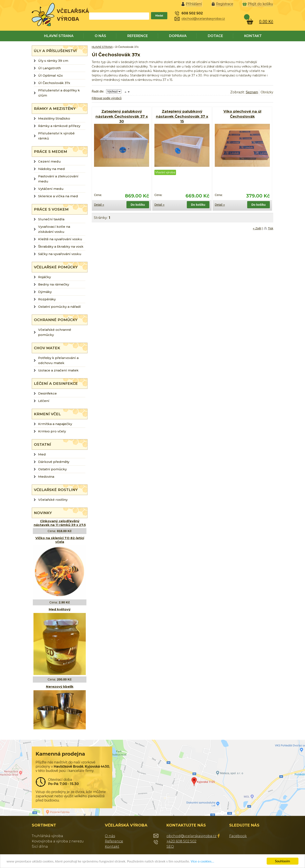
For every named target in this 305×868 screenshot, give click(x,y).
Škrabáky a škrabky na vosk (61, 246)
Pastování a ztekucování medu (58, 179)
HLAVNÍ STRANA (59, 36)
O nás (110, 836)
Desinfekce (47, 393)
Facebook (238, 836)
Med (42, 454)
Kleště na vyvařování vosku (60, 239)
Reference (114, 841)
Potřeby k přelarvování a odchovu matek (58, 360)
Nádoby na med (51, 169)
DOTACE (215, 36)
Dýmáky (45, 292)
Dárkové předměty (54, 462)
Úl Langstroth (49, 68)
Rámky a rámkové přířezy (59, 126)
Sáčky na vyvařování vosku (60, 254)
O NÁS (100, 36)
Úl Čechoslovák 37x (54, 83)
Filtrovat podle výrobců (107, 98)
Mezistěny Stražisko (54, 118)
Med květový (60, 609)
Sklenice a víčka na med (58, 196)
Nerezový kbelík (60, 687)
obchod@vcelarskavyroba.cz (191, 836)
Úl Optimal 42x (50, 75)
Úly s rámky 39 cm (53, 61)
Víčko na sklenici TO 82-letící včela (60, 540)
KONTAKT (253, 36)
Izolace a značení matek (58, 370)
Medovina (46, 477)
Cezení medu (49, 161)
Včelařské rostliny (53, 500)
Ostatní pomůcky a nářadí (60, 307)
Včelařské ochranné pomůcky (55, 332)
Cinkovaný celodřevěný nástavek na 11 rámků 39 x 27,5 (60, 523)
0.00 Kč (266, 22)
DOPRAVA (178, 36)
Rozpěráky (47, 299)
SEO (170, 847)
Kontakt (112, 847)
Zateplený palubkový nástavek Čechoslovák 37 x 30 (122, 116)
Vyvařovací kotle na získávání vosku (54, 229)
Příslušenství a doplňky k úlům (59, 93)
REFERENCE (138, 36)
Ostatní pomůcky (52, 469)
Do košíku (138, 205)
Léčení (44, 401)
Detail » (99, 205)
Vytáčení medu (51, 189)
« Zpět (257, 228)
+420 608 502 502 (181, 841)
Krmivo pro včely (52, 431)
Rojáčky (44, 277)
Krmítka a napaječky (55, 424)
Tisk (271, 228)
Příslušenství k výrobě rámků (56, 136)
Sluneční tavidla (51, 219)
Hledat (159, 16)
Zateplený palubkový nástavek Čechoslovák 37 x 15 (182, 116)
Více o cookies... (202, 861)
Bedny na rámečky (54, 284)
